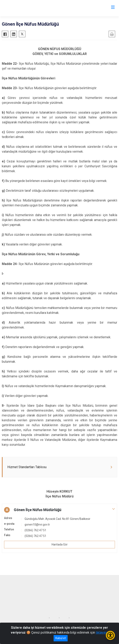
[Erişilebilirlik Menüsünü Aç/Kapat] (110, 635)
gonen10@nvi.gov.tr (37, 525)
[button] (59, 510)
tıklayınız (102, 632)
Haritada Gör (60, 544)
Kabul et (61, 638)
